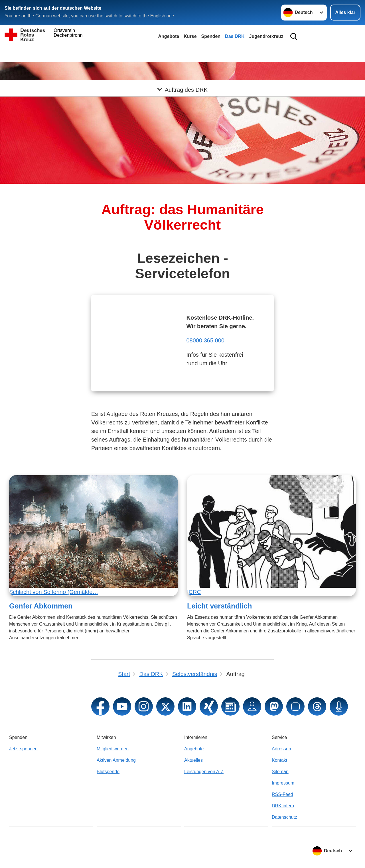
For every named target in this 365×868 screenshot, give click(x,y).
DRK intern (283, 806)
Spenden (211, 36)
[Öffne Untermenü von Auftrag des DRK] (182, 55)
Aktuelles (193, 760)
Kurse (190, 36)
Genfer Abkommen (41, 606)
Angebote (169, 36)
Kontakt (279, 760)
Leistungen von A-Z (204, 772)
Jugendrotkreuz (266, 36)
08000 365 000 (205, 340)
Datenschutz (284, 817)
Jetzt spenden (23, 749)
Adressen (281, 749)
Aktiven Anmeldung (116, 760)
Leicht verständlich (219, 606)
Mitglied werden (113, 749)
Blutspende (108, 772)
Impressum (283, 783)
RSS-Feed (282, 794)
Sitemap (280, 772)
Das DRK (235, 36)
